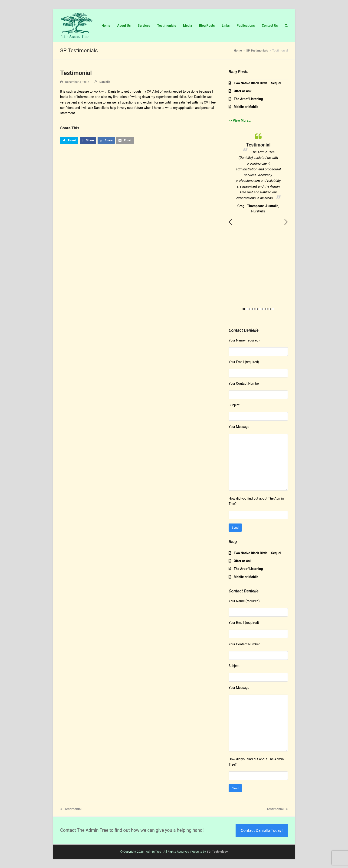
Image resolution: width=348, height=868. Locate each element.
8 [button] (266, 309)
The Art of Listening (248, 99)
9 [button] (270, 309)
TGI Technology (217, 852)
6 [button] (260, 309)
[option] (258, 172)
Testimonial (71, 809)
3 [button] (250, 309)
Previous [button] (230, 222)
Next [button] (286, 222)
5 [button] (257, 309)
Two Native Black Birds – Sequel (257, 83)
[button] (69, 140)
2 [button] (247, 309)
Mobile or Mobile (246, 107)
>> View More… (240, 120)
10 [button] (273, 309)
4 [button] (253, 309)
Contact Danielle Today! (262, 830)
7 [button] (263, 309)
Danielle (105, 82)
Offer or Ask (243, 91)
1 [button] (244, 309)
